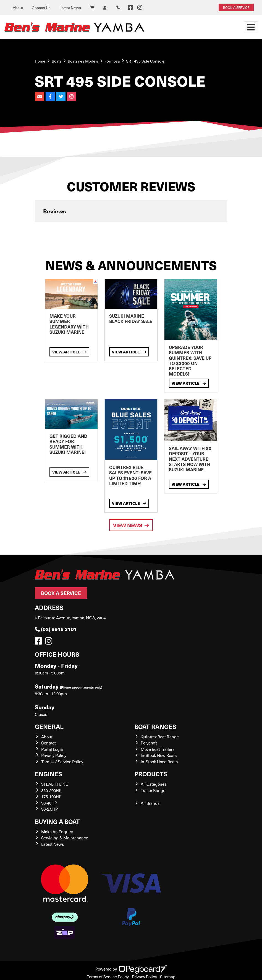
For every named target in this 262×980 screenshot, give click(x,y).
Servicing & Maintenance (65, 838)
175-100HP (51, 797)
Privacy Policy (54, 755)
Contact (49, 743)
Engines (49, 774)
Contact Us (41, 8)
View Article (69, 352)
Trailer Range (153, 790)
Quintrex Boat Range (160, 737)
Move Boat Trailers (158, 749)
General (49, 726)
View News (131, 525)
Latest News (70, 8)
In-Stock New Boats (159, 755)
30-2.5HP (49, 809)
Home (40, 61)
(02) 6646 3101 (56, 629)
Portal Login (52, 749)
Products (151, 774)
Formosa (112, 61)
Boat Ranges (155, 726)
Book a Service (61, 593)
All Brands (150, 803)
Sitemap (168, 977)
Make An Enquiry (57, 832)
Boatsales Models (83, 61)
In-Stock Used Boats (159, 762)
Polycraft (149, 743)
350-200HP (51, 790)
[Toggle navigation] (251, 27)
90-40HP (49, 803)
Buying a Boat (57, 821)
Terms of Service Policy (62, 762)
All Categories (154, 784)
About (18, 8)
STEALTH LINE (55, 784)
